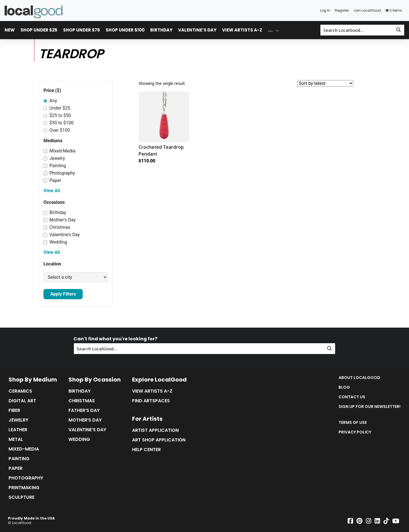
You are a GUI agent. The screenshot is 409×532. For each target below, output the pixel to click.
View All (52, 191)
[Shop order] (325, 83)
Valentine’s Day (197, 30)
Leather (18, 430)
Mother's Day (60, 220)
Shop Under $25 (39, 30)
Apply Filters (63, 294)
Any (50, 101)
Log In (325, 10)
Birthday (161, 30)
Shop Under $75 (82, 30)
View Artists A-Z (242, 30)
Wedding (55, 242)
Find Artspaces (151, 401)
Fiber (14, 410)
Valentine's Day (62, 235)
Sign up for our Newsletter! (370, 407)
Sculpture (21, 497)
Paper (52, 180)
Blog (344, 387)
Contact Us (352, 397)
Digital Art (22, 401)
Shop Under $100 (125, 30)
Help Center (146, 450)
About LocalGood (359, 378)
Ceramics (20, 391)
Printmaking (24, 488)
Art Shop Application (159, 440)
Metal (16, 439)
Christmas (57, 227)
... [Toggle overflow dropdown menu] (270, 30)
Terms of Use (353, 422)
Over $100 (57, 130)
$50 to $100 (59, 123)
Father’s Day (84, 410)
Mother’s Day (85, 420)
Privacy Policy (355, 432)
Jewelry (54, 158)
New (10, 30)
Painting (55, 166)
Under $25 (57, 108)
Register (342, 10)
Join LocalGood (367, 10)
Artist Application (155, 430)
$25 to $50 (57, 115)
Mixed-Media (60, 151)
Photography (59, 173)
